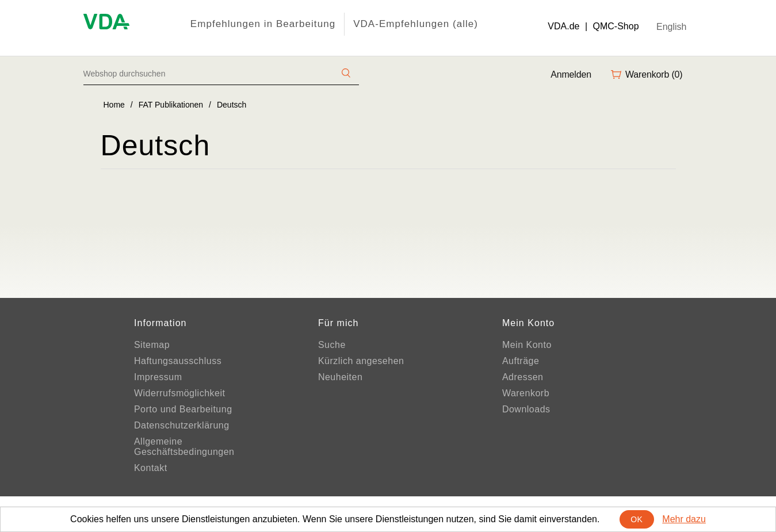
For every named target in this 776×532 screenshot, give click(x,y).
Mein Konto (527, 345)
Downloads (526, 409)
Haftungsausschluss (178, 361)
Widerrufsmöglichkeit (179, 393)
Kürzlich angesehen (361, 361)
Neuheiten (340, 377)
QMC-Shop (616, 26)
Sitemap (152, 345)
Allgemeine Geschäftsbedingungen (184, 447)
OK (637, 519)
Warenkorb (526, 393)
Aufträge (521, 361)
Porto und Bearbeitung (183, 409)
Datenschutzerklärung (182, 425)
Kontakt (151, 468)
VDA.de (563, 26)
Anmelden (571, 74)
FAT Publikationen (171, 105)
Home (114, 105)
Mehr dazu (684, 519)
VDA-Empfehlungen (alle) (416, 24)
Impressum (158, 377)
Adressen (523, 377)
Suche (332, 345)
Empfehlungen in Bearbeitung (263, 24)
